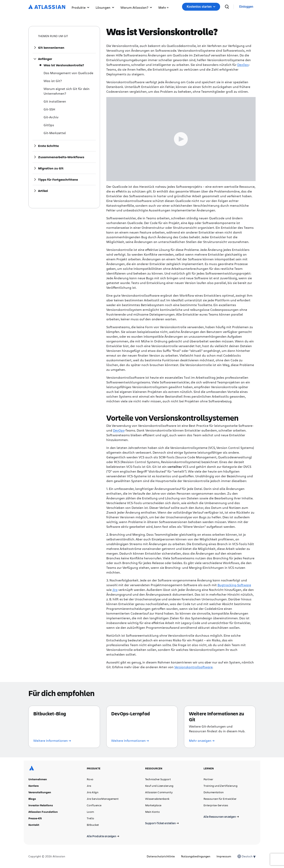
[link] (246, 7)
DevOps (243, 65)
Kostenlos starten (201, 7)
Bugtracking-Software (234, 585)
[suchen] (227, 7)
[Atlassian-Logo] (47, 7)
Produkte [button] (80, 7)
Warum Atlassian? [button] (136, 7)
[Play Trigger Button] (181, 139)
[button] (163, 7)
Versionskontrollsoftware (193, 667)
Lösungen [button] (105, 7)
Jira (115, 590)
